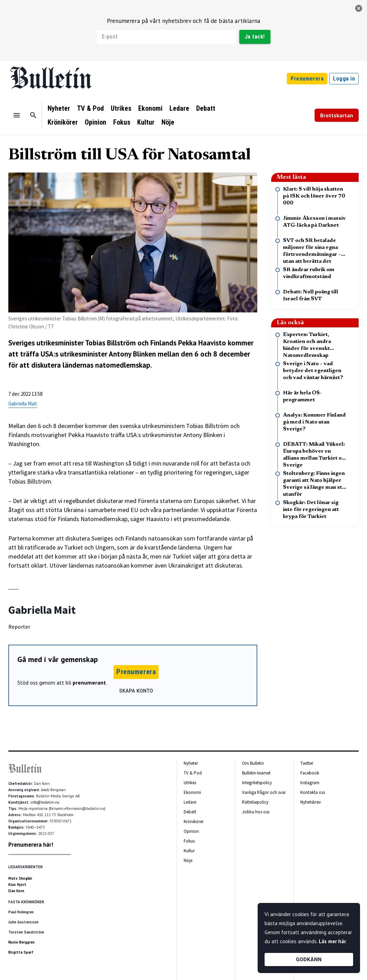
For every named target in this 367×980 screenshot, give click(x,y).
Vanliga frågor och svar (264, 792)
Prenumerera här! (31, 845)
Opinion (95, 122)
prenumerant (89, 682)
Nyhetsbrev (311, 802)
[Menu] (17, 115)
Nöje (168, 122)
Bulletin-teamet (256, 773)
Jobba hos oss (256, 812)
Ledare (179, 108)
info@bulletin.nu (45, 802)
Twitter (307, 763)
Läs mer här (332, 941)
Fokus (122, 122)
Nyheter (59, 108)
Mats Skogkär (20, 878)
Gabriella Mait (23, 404)
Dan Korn (16, 891)
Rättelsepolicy (255, 802)
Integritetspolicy (257, 783)
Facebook (310, 773)
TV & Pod (90, 108)
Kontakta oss (313, 792)
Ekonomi (150, 108)
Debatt (206, 108)
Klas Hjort (17, 885)
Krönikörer (63, 122)
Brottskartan (337, 115)
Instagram (310, 783)
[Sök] (33, 115)
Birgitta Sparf (21, 952)
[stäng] (359, 8)
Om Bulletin (253, 763)
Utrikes (121, 108)
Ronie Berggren (22, 942)
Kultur (146, 122)
